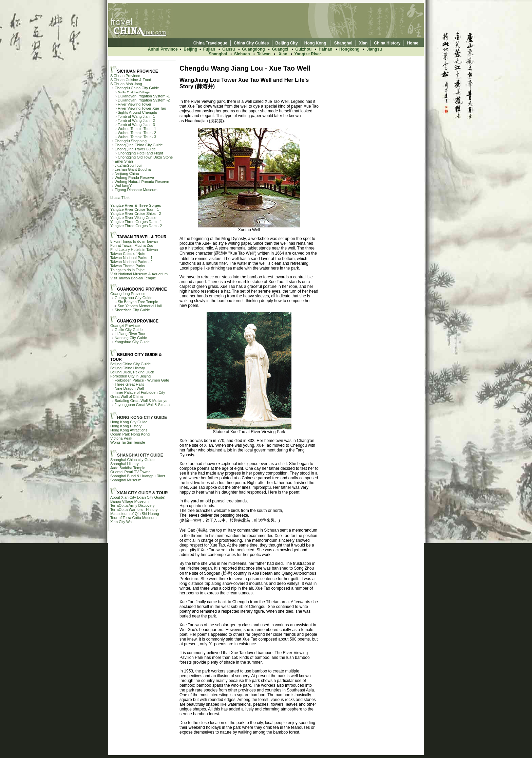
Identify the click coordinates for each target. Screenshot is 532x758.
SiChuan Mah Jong (126, 84)
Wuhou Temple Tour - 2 (137, 133)
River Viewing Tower (135, 104)
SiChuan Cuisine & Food (131, 80)
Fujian (210, 49)
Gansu (229, 49)
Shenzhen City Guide (132, 310)
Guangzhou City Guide (134, 298)
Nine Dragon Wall (129, 388)
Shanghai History (125, 464)
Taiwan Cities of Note (128, 254)
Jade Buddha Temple (128, 468)
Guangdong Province (128, 294)
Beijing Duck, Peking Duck (132, 372)
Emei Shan (124, 161)
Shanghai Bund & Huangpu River (138, 476)
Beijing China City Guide (130, 364)
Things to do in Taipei (128, 270)
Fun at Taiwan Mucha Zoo (132, 245)
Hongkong (349, 49)
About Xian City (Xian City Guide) (138, 497)
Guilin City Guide (129, 330)
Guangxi (280, 49)
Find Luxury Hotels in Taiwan (134, 249)
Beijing (190, 49)
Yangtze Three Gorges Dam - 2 (136, 226)
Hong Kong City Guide (129, 422)
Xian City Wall (122, 522)
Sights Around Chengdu (137, 112)
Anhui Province (163, 49)
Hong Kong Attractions (129, 430)
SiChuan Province (125, 76)
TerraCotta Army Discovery (132, 505)
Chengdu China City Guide (137, 88)
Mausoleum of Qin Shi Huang (135, 514)
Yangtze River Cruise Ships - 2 (136, 214)
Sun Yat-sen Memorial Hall (140, 306)
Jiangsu (374, 49)
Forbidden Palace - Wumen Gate (142, 380)
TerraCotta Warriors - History (134, 510)
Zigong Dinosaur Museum (136, 190)
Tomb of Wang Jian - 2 (136, 121)
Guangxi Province (125, 326)
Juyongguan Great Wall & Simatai (143, 405)
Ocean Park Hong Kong (130, 434)
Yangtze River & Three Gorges (136, 205)
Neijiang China (127, 173)
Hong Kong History (126, 426)
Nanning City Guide (131, 338)
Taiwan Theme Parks (128, 266)
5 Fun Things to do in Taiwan (134, 241)
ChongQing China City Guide (139, 145)
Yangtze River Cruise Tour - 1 (135, 209)
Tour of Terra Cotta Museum (133, 518)
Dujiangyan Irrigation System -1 (144, 96)
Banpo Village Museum (129, 501)
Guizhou (303, 49)
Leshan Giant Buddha (133, 169)
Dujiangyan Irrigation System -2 (144, 100)
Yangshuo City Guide (132, 342)
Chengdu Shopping (131, 141)
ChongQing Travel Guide (135, 149)
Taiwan (264, 54)
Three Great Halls (129, 384)
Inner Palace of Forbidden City (140, 392)
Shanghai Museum (126, 480)
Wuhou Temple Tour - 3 (137, 137)
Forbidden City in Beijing (130, 376)
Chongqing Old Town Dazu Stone (145, 157)
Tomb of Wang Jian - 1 (136, 116)
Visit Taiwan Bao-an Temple (133, 278)
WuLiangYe (124, 186)
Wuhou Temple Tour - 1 (137, 129)
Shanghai (218, 54)
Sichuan (242, 54)
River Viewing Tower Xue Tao (142, 108)
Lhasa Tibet (120, 198)
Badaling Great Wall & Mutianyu (141, 401)
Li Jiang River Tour (130, 334)
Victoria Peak (121, 438)
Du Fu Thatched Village (134, 92)
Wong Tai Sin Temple (128, 442)
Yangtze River (308, 54)
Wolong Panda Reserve (134, 178)
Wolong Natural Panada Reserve (142, 182)
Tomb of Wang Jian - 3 (136, 125)
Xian (283, 54)
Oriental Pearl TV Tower (130, 472)
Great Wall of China (127, 396)
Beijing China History (128, 368)
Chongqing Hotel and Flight (140, 153)
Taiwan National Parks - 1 (131, 258)
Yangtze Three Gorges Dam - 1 (136, 222)
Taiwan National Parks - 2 (131, 262)
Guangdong (253, 49)
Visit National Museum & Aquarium (139, 274)
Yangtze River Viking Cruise (133, 218)
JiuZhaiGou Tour (128, 165)
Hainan (325, 49)
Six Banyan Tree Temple (138, 302)
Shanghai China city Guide (132, 460)
